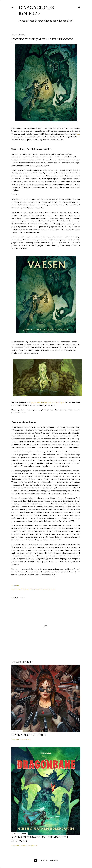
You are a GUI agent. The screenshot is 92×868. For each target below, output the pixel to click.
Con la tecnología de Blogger (46, 861)
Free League (25, 589)
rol (41, 589)
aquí (79, 134)
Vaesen (53, 589)
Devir (18, 589)
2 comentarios (26, 739)
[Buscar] (79, 7)
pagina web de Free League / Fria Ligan (48, 402)
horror (32, 589)
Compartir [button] (15, 586)
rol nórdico (46, 589)
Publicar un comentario (29, 845)
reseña (37, 589)
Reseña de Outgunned (29, 735)
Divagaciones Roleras (36, 11)
